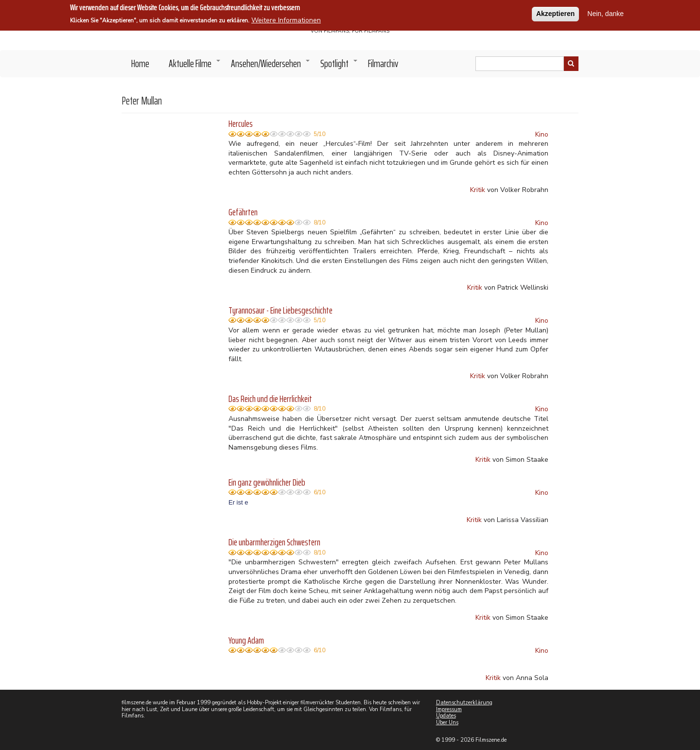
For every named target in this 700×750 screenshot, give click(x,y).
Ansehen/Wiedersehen (271, 66)
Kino (542, 134)
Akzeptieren (555, 12)
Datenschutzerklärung (464, 703)
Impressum (449, 709)
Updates (446, 716)
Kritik (478, 190)
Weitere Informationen (286, 19)
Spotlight (339, 66)
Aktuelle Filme (195, 66)
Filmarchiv (383, 63)
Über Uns (447, 723)
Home (140, 63)
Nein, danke (605, 12)
